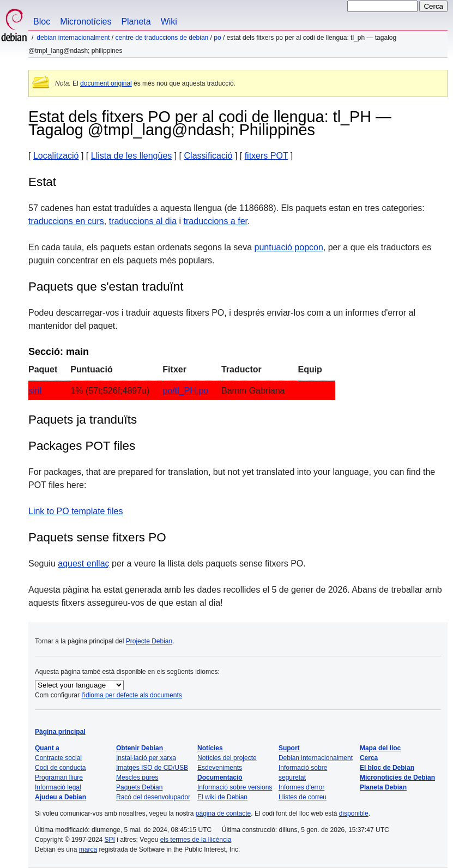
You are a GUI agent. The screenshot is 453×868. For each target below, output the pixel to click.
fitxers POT (267, 156)
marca (88, 849)
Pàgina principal (60, 732)
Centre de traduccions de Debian (162, 38)
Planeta (136, 22)
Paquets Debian (139, 787)
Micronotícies (86, 22)
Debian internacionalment (73, 38)
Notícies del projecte (227, 758)
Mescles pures (137, 777)
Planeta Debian (383, 787)
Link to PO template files (75, 511)
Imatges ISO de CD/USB (152, 768)
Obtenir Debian (140, 748)
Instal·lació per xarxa (146, 758)
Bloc (42, 22)
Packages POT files (82, 446)
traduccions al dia (143, 221)
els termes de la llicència (196, 840)
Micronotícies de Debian (397, 777)
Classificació (209, 156)
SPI (110, 840)
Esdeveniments (220, 768)
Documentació (220, 777)
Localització (56, 156)
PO (217, 38)
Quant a (47, 748)
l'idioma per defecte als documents (131, 695)
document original (106, 83)
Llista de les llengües (132, 156)
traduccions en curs (66, 221)
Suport (289, 748)
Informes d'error (301, 787)
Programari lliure (59, 777)
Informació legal (58, 787)
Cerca (369, 758)
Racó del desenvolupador (153, 797)
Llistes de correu (303, 797)
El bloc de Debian (387, 768)
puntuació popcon (289, 247)
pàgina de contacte (223, 813)
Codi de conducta (60, 768)
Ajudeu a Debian (61, 797)
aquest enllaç (83, 563)
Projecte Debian (149, 641)
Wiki (169, 22)
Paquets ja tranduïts (83, 420)
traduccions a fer (216, 221)
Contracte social (58, 758)
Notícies (210, 748)
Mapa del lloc (380, 748)
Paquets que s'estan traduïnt (106, 287)
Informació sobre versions (235, 787)
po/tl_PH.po (185, 391)
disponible (354, 813)
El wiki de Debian (222, 797)
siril (35, 391)
